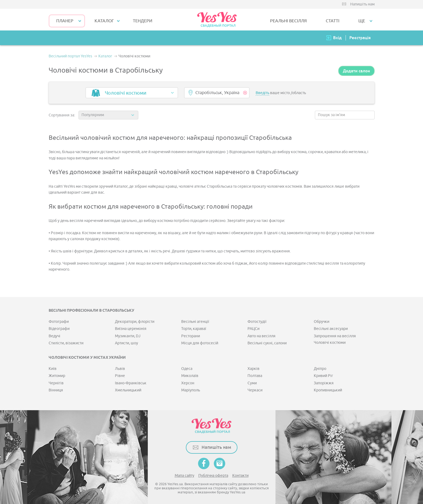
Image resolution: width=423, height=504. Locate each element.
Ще (362, 21)
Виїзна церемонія (131, 329)
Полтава (255, 376)
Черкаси (255, 390)
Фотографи (59, 322)
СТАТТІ (333, 21)
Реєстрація (360, 38)
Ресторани (191, 336)
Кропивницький (328, 390)
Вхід (337, 38)
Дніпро (320, 369)
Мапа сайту (184, 476)
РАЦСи (253, 329)
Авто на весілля (261, 336)
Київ (53, 369)
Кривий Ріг (323, 376)
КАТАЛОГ (104, 21)
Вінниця (56, 390)
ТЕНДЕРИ (143, 21)
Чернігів (56, 383)
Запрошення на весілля (335, 336)
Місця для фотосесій (200, 343)
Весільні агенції (195, 322)
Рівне (120, 376)
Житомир (57, 376)
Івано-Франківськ (131, 383)
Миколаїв (190, 376)
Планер (65, 21)
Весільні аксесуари (331, 329)
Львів (120, 369)
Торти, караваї (194, 329)
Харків (253, 369)
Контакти (240, 476)
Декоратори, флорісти (135, 322)
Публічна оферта (213, 476)
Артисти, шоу (126, 343)
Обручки (322, 322)
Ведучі (54, 336)
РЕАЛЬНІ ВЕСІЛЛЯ (288, 21)
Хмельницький (128, 390)
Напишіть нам (362, 4)
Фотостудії (257, 322)
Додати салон (356, 71)
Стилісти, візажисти (66, 343)
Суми (252, 383)
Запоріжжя (324, 383)
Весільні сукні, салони (267, 343)
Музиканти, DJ (128, 336)
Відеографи (59, 329)
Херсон (188, 383)
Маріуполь (191, 390)
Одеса (187, 369)
